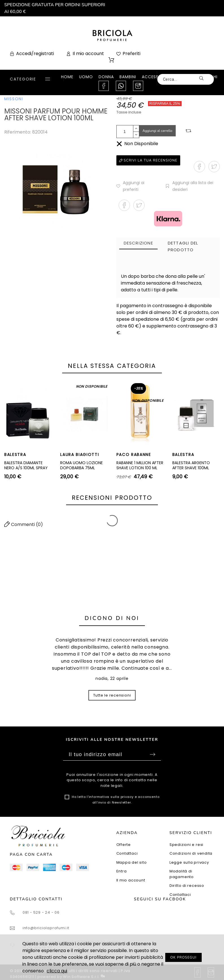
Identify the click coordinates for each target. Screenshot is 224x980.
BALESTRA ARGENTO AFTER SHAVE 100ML (191, 465)
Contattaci (127, 853)
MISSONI (14, 99)
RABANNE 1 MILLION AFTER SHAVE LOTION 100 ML (140, 465)
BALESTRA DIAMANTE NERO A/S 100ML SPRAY (26, 465)
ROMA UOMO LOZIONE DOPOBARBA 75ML (81, 465)
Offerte (124, 845)
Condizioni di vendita (191, 853)
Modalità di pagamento (182, 874)
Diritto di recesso (187, 886)
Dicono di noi (112, 618)
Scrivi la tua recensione (148, 160)
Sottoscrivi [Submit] (153, 754)
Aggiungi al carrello (158, 131)
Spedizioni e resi (186, 845)
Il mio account (131, 880)
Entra (122, 871)
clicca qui (57, 971)
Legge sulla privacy (189, 862)
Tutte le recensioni (112, 695)
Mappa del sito (132, 862)
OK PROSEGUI (183, 957)
